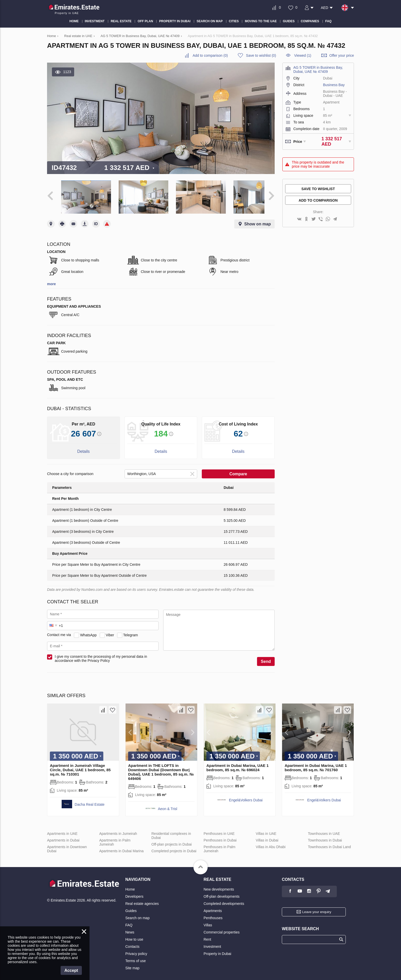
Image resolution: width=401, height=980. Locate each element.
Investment (212, 943)
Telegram (131, 631)
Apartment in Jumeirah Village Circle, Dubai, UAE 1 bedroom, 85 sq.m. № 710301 (80, 766)
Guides (131, 907)
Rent (207, 936)
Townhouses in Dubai (325, 836)
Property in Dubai (217, 950)
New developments (219, 885)
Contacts (132, 943)
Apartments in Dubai (63, 836)
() (210, 55)
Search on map (137, 914)
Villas (208, 921)
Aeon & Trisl (168, 805)
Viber (110, 631)
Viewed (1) (303, 55)
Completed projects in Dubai (174, 847)
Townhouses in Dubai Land (329, 843)
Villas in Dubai (267, 836)
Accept (71, 970)
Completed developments (224, 900)
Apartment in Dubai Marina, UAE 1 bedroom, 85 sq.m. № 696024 (237, 764)
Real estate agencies (142, 900)
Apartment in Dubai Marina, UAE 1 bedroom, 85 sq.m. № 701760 (316, 764)
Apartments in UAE (62, 830)
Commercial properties (222, 928)
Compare (238, 470)
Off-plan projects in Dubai (172, 840)
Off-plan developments (222, 893)
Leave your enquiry (317, 908)
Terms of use (136, 957)
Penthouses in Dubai (220, 836)
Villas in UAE (266, 830)
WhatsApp (88, 631)
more (51, 280)
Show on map (258, 220)
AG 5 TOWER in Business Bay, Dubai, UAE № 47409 (318, 70)
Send (266, 658)
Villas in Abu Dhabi (271, 843)
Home (130, 885)
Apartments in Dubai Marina (121, 847)
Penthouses (213, 914)
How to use (134, 936)
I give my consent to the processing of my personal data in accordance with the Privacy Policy (101, 655)
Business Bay (334, 85)
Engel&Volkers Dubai (246, 796)
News (130, 928)
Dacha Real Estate (90, 801)
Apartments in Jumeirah (118, 830)
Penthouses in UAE (219, 830)
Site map (132, 964)
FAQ (129, 921)
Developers (134, 893)
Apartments (213, 907)
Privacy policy (136, 950)
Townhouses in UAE (324, 830)
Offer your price (342, 55)
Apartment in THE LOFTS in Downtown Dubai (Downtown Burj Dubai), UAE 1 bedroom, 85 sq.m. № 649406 (161, 768)
